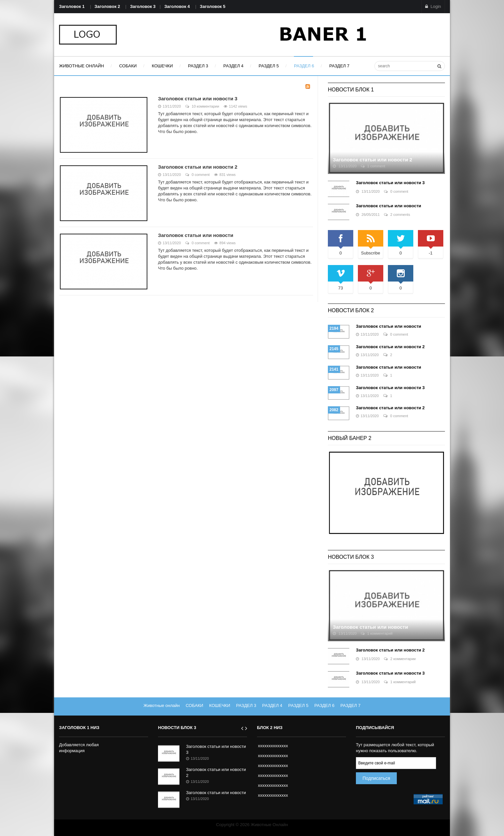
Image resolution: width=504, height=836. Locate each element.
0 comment (198, 175)
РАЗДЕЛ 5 (298, 705)
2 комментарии (400, 659)
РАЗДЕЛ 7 (350, 705)
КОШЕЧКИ (220, 705)
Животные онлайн (162, 705)
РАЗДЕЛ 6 (324, 705)
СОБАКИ (194, 705)
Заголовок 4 (177, 6)
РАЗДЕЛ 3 (246, 705)
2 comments (397, 215)
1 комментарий (377, 633)
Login (433, 6)
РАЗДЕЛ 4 (272, 705)
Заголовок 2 (107, 6)
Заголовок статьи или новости (196, 235)
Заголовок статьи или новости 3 (198, 99)
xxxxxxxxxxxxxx (273, 746)
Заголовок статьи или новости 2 (198, 167)
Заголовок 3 (143, 6)
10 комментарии (202, 106)
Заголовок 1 (72, 6)
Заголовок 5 (213, 6)
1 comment (373, 166)
